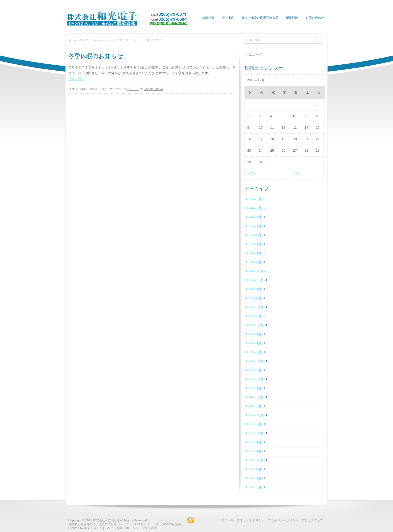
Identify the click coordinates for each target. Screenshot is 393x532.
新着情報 (208, 18)
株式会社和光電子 (105, 520)
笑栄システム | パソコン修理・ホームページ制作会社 (120, 528)
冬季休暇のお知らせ (96, 56)
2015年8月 (253, 388)
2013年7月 (253, 424)
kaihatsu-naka (153, 89)
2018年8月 (253, 334)
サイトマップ (230, 520)
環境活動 (292, 18)
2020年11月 (254, 280)
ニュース (133, 89)
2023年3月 (253, 226)
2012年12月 (254, 433)
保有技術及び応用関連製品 (260, 18)
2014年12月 (254, 397)
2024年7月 (253, 208)
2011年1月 (253, 487)
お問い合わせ (315, 18)
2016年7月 (253, 370)
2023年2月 (253, 235)
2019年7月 (253, 316)
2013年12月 (254, 415)
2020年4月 (253, 298)
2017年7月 (253, 352)
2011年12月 (254, 460)
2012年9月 (253, 442)
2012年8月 (253, 451)
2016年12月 (254, 361)
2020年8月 (253, 289)
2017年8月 (253, 343)
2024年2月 (253, 217)
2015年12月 (254, 379)
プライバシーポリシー (283, 520)
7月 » (297, 174)
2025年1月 (253, 199)
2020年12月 (254, 271)
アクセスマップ (312, 520)
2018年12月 (254, 325)
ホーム (72, 40)
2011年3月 (253, 478)
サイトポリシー (254, 520)
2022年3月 (253, 244)
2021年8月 (253, 253)
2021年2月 (253, 262)
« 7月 (251, 174)
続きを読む (77, 79)
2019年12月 (254, 307)
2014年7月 (253, 406)
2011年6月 (253, 469)
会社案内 (228, 18)
